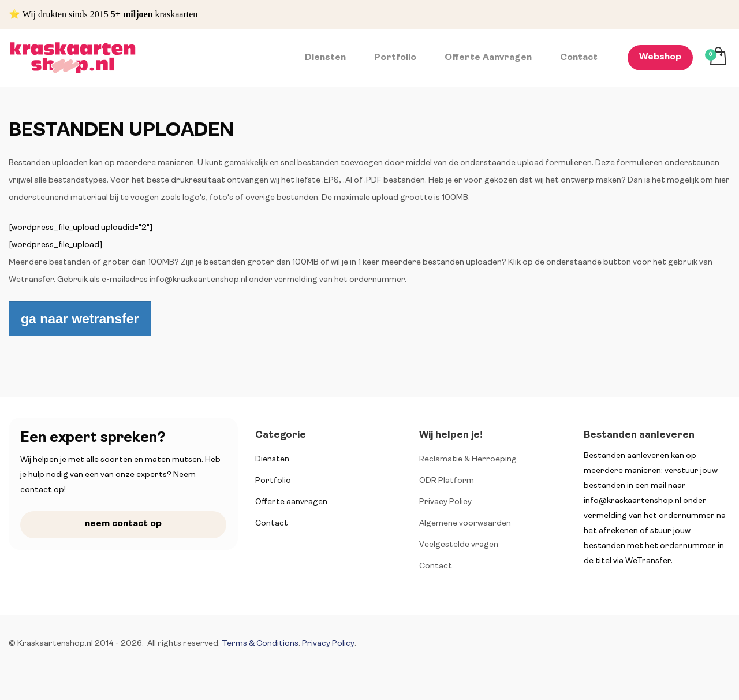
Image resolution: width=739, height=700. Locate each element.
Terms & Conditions (260, 644)
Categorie (281, 435)
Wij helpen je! (451, 435)
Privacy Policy (328, 644)
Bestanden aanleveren (639, 435)
